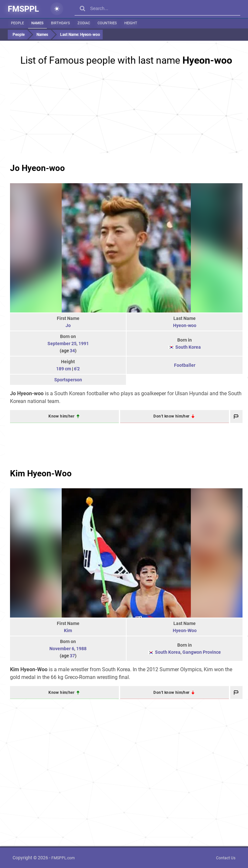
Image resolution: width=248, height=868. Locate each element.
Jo (68, 325)
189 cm (64, 369)
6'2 (77, 369)
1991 (84, 344)
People (17, 23)
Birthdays (61, 23)
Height (131, 23)
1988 (81, 649)
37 (72, 656)
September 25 (62, 344)
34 (72, 351)
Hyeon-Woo (185, 630)
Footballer (185, 365)
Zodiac (84, 23)
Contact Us (226, 858)
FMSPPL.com (63, 858)
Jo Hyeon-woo (37, 168)
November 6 (62, 649)
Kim (68, 630)
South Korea (188, 347)
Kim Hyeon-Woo (41, 473)
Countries (107, 23)
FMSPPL (23, 9)
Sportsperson (68, 380)
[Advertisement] (126, 113)
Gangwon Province (202, 652)
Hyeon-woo (185, 325)
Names (37, 23)
